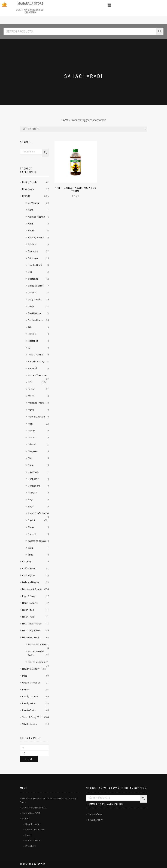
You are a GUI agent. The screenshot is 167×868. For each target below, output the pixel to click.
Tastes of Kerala (37, 541)
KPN (30, 382)
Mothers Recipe (36, 417)
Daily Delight (35, 299)
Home (65, 120)
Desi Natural (35, 313)
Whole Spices (29, 724)
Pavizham (33, 472)
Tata (30, 548)
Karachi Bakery (36, 361)
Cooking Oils (29, 575)
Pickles (26, 689)
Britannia (33, 258)
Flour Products (30, 603)
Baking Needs (30, 182)
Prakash (33, 493)
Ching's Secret (36, 286)
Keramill (32, 368)
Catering (27, 562)
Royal (31, 506)
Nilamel (32, 444)
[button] (109, 5)
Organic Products (31, 683)
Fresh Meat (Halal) (32, 624)
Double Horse (35, 320)
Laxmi (31, 389)
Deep (31, 306)
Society (32, 534)
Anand (32, 230)
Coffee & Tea (29, 568)
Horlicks (32, 334)
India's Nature (36, 355)
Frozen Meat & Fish (38, 644)
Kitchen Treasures (38, 375)
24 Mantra (33, 203)
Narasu (32, 437)
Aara (31, 210)
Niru (30, 458)
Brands (26, 196)
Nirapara (33, 451)
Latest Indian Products (34, 808)
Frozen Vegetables (38, 662)
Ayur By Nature (36, 237)
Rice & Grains (29, 710)
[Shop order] (84, 129)
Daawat (32, 293)
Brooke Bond (35, 265)
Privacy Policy (95, 820)
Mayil (31, 410)
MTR (30, 424)
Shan (31, 527)
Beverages (28, 189)
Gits (30, 327)
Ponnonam (34, 486)
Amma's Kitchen (37, 217)
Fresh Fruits (28, 617)
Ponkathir (33, 479)
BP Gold (32, 244)
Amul (31, 224)
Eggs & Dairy (29, 596)
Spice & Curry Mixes (33, 717)
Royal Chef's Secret (38, 513)
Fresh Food (28, 610)
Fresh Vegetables (32, 630)
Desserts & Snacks (32, 589)
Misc (25, 676)
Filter (29, 759)
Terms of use (95, 814)
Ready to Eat (29, 703)
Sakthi (31, 520)
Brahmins (33, 251)
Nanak (32, 431)
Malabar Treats (36, 403)
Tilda (31, 555)
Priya (31, 499)
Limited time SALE (31, 813)
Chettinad (33, 279)
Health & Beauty (31, 669)
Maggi (31, 396)
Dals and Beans (31, 582)
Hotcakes (33, 341)
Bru (30, 272)
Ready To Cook (30, 696)
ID (29, 348)
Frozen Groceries (31, 637)
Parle (31, 465)
